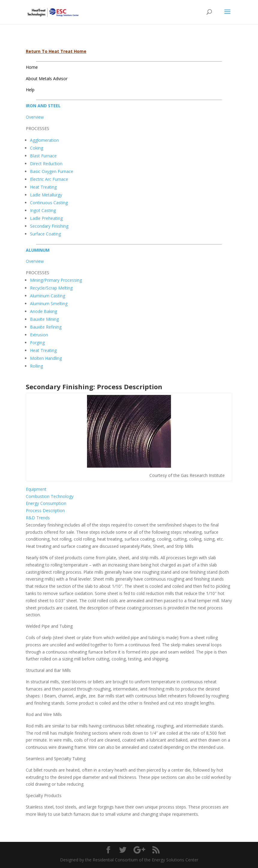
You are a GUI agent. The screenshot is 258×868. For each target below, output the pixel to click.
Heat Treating (43, 187)
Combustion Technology (50, 496)
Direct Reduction (46, 164)
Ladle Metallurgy (46, 195)
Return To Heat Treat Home (56, 51)
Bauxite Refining (46, 327)
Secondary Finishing (49, 226)
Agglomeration (44, 140)
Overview (35, 117)
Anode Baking (43, 311)
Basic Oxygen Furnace (52, 171)
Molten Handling (46, 358)
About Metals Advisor (47, 79)
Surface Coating (45, 234)
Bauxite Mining (44, 319)
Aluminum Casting (48, 296)
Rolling (36, 366)
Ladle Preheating (46, 218)
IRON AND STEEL (43, 106)
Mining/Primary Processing (56, 280)
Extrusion (39, 335)
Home (32, 67)
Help (30, 90)
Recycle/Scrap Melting (51, 288)
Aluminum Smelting (49, 303)
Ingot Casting (43, 210)
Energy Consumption (46, 503)
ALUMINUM (38, 250)
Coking (37, 148)
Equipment (36, 489)
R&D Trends (38, 518)
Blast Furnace (43, 156)
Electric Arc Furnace (49, 179)
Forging (37, 343)
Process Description (45, 510)
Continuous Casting (49, 203)
